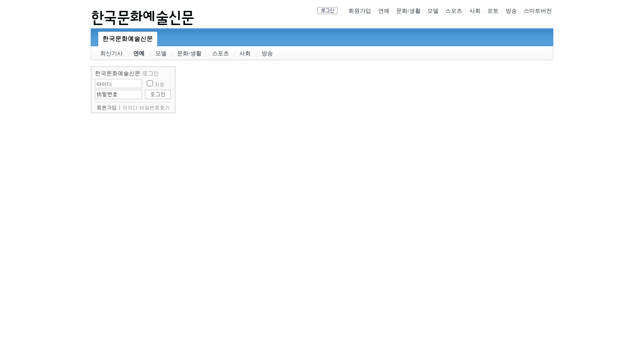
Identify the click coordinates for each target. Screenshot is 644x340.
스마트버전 (538, 11)
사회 (475, 11)
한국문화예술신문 (128, 38)
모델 (433, 11)
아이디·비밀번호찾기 (146, 107)
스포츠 (454, 11)
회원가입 (360, 11)
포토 (493, 11)
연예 (384, 11)
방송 (511, 11)
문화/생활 (408, 11)
